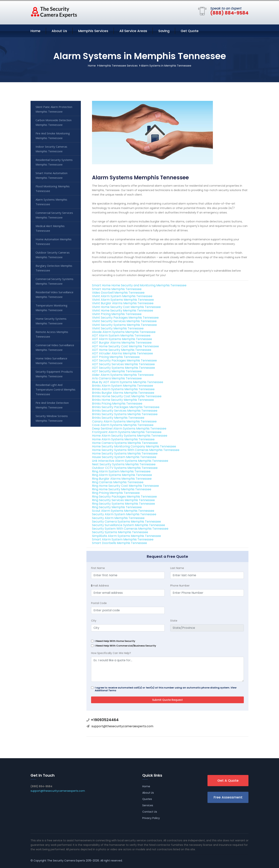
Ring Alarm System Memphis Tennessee (121, 471)
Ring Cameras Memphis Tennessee (118, 482)
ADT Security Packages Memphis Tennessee (124, 360)
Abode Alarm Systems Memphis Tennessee (124, 332)
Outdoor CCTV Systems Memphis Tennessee (125, 468)
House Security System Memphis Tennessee (124, 457)
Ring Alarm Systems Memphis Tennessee (122, 475)
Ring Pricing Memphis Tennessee (116, 493)
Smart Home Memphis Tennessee (117, 289)
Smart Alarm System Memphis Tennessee (123, 539)
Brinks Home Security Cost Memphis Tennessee (127, 396)
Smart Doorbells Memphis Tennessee (119, 543)
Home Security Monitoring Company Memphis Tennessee (134, 446)
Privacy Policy (151, 818)
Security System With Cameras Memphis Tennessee (130, 529)
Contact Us (150, 812)
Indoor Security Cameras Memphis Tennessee (51, 149)
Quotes (147, 799)
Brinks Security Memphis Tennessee (118, 418)
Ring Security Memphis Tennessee (117, 507)
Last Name (177, 568)
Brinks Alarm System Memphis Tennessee (123, 386)
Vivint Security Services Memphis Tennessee (124, 321)
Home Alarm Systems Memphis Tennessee (123, 439)
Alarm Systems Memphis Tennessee (51, 202)
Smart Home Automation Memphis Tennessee (51, 175)
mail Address (100, 586)
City (94, 621)
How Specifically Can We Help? (111, 653)
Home (35, 31)
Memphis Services (93, 31)
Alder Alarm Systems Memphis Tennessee (123, 375)
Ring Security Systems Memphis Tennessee (123, 504)
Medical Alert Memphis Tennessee (50, 228)
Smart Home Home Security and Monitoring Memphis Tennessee (139, 285)
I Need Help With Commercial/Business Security (125, 646)
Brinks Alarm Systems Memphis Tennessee (123, 389)
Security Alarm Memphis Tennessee (118, 518)
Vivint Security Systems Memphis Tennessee (124, 325)
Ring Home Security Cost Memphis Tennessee (125, 486)
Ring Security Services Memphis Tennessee (123, 500)
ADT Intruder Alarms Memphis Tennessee (122, 353)
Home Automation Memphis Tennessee (54, 242)
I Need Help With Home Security (115, 641)
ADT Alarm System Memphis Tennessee (121, 335)
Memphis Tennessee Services (118, 66)
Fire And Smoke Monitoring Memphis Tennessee (53, 136)
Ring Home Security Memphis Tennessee (122, 489)
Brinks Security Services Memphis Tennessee (125, 411)
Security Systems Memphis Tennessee (120, 532)
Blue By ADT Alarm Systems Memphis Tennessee (128, 382)
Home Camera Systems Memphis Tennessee (125, 443)
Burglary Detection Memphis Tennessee (54, 268)
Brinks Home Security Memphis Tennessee (123, 400)
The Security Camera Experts (66, 861)
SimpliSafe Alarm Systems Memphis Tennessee (126, 536)
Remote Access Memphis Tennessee (52, 334)
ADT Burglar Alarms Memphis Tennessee (122, 343)
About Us (59, 31)
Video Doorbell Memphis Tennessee (118, 293)
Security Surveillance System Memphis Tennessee (129, 525)
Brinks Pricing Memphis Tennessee (117, 404)
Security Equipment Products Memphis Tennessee (54, 374)
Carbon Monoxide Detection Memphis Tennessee (54, 122)
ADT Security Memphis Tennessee (117, 371)
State (174, 621)
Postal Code (99, 603)
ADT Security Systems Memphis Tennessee (123, 368)
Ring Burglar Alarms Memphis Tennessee (122, 479)
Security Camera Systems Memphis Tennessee (126, 522)
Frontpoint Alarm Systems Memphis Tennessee (127, 432)
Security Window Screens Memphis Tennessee (52, 418)
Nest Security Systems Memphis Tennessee (124, 464)
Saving (164, 31)
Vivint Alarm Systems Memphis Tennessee (123, 300)
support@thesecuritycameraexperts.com (122, 726)
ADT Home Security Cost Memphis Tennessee (125, 346)
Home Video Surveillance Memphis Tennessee (51, 361)
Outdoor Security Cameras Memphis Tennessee (53, 255)
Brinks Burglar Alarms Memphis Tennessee (123, 393)
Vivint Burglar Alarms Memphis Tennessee (123, 303)
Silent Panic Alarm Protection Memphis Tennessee (54, 109)
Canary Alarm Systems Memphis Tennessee (124, 421)
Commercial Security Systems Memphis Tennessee (54, 281)
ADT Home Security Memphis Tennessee (122, 350)
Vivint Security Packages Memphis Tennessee (125, 318)
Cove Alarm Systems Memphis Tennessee (123, 425)
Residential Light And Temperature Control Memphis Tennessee (56, 389)
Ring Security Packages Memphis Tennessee (124, 497)
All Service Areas (133, 31)
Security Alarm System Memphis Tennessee (124, 514)
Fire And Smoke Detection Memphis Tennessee (52, 405)
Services (148, 805)
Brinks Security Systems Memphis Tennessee (125, 414)
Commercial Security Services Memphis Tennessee (54, 215)
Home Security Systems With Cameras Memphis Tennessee (136, 450)
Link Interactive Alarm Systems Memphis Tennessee (130, 461)
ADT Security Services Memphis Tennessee (123, 364)
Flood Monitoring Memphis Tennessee (53, 189)
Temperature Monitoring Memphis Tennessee (51, 308)
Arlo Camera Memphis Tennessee (117, 378)
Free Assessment (228, 797)
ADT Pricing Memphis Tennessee (116, 357)
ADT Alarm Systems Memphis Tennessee (122, 339)
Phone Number (180, 586)
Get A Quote (228, 780)
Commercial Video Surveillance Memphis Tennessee (55, 347)
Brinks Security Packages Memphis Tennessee (126, 407)
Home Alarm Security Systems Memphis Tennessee (130, 436)
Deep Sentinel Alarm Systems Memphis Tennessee (129, 429)
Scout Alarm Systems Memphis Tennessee (123, 511)
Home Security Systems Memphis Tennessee (125, 453)
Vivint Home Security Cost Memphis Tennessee (126, 307)
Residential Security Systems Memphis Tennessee (54, 162)
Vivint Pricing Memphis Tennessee (117, 314)
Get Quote (190, 31)
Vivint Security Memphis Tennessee (118, 328)
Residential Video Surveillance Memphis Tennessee (54, 294)
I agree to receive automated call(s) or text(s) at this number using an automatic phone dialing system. (166, 689)
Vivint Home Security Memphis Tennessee (123, 310)
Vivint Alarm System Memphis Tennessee (122, 296)
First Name (98, 568)
